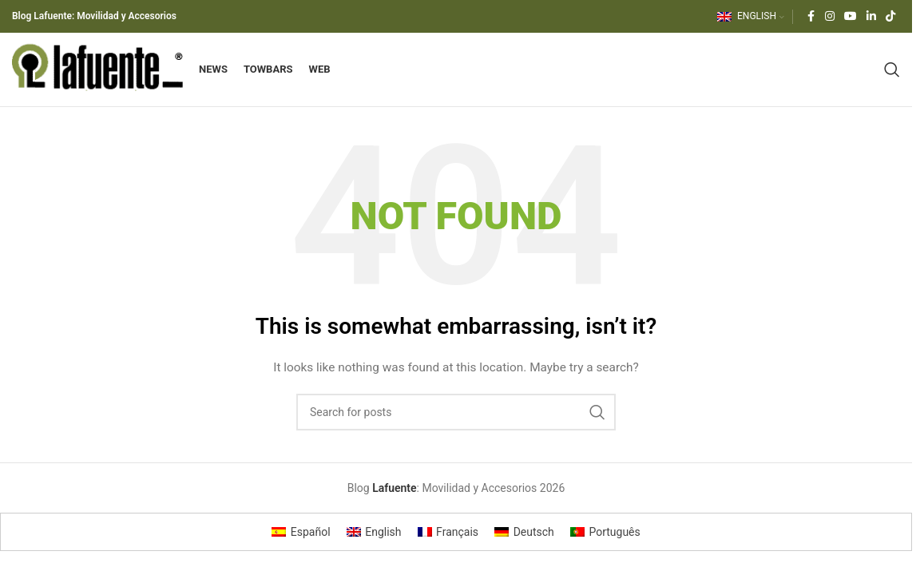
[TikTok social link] (890, 17)
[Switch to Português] (605, 542)
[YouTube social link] (851, 17)
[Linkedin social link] (871, 17)
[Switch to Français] (448, 542)
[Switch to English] (374, 542)
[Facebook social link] (811, 17)
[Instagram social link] (830, 17)
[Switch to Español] (301, 542)
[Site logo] (101, 74)
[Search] (892, 75)
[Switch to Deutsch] (524, 542)
